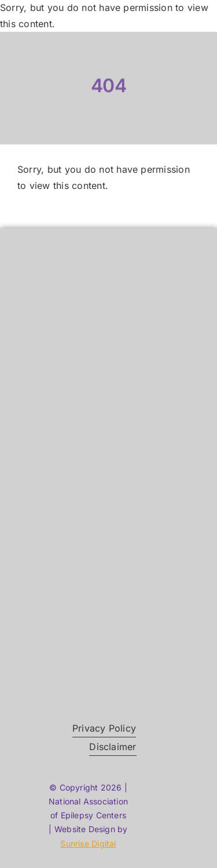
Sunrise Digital (88, 843)
